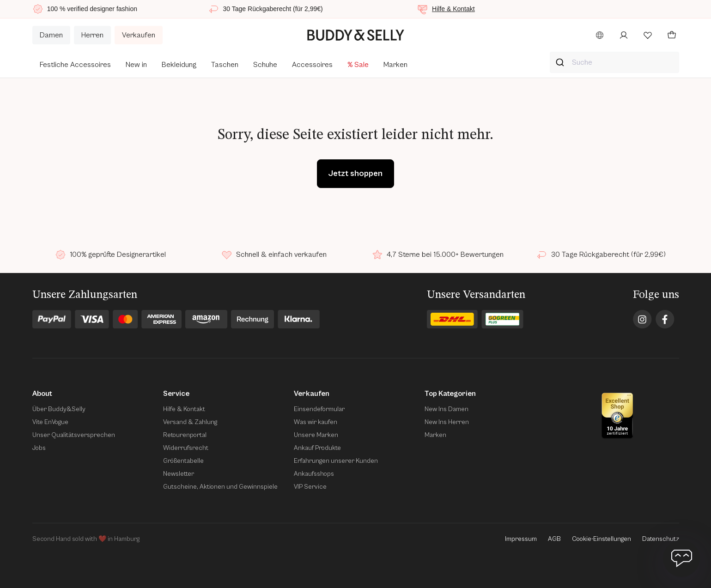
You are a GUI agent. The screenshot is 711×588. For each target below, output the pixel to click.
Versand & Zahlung (190, 422)
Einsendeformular (319, 409)
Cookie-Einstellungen (602, 539)
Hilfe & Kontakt (453, 9)
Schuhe (265, 65)
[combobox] (614, 62)
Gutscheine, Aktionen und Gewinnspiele (220, 487)
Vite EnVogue (50, 422)
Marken (395, 65)
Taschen (225, 65)
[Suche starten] (561, 62)
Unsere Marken (316, 435)
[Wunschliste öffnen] (648, 35)
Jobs (39, 448)
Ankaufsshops (314, 474)
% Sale (358, 65)
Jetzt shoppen (355, 173)
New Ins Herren (447, 422)
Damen (51, 35)
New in (136, 65)
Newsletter (179, 474)
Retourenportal (185, 435)
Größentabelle (183, 461)
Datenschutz (661, 539)
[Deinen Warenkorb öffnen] (672, 35)
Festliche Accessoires (75, 65)
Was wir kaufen (316, 422)
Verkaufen (139, 35)
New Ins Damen (447, 409)
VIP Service (310, 487)
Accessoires (312, 65)
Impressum (521, 539)
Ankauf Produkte (317, 448)
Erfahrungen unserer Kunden (336, 461)
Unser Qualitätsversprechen (74, 435)
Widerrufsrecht (186, 448)
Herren (92, 35)
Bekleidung (179, 65)
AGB (554, 539)
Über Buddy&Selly (59, 409)
